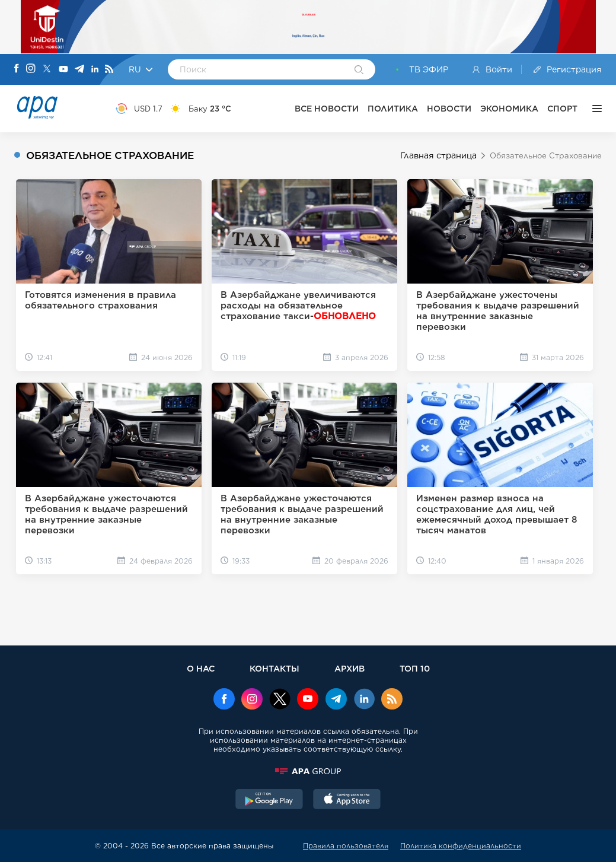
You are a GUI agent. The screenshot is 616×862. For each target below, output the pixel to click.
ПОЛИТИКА (393, 109)
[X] (47, 70)
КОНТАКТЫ (275, 668)
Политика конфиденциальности (461, 846)
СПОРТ (562, 109)
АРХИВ (350, 668)
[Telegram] (79, 70)
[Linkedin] (95, 70)
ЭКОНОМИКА (509, 109)
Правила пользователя (346, 846)
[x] (280, 700)
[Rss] (109, 70)
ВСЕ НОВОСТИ (327, 109)
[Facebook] (17, 69)
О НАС (201, 668)
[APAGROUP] (308, 771)
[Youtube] (63, 70)
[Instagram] (31, 69)
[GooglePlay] (269, 800)
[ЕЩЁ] (594, 109)
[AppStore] (347, 800)
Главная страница (438, 155)
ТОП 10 (415, 668)
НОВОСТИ (449, 109)
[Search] (359, 71)
